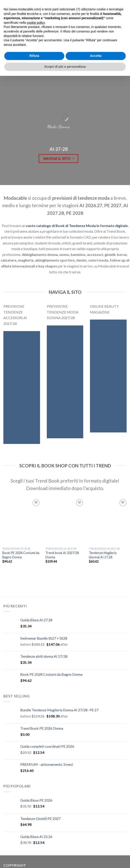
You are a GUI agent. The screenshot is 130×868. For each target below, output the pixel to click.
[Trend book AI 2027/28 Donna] (65, 521)
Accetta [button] (96, 56)
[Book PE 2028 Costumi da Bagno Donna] (22, 521)
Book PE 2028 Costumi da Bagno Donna (21, 555)
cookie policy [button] (36, 23)
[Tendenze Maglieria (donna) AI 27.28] (108, 521)
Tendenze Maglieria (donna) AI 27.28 (103, 555)
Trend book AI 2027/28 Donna (62, 555)
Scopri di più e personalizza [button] (65, 67)
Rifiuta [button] (34, 56)
